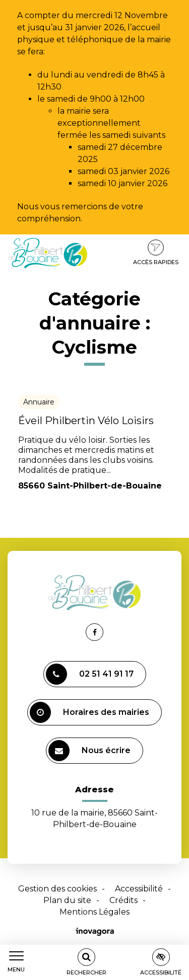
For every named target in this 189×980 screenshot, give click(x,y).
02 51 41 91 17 (90, 674)
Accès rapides (156, 253)
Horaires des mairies (89, 712)
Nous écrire (89, 751)
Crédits (123, 900)
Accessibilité (139, 889)
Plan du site (67, 900)
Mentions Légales (94, 912)
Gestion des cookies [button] (57, 889)
